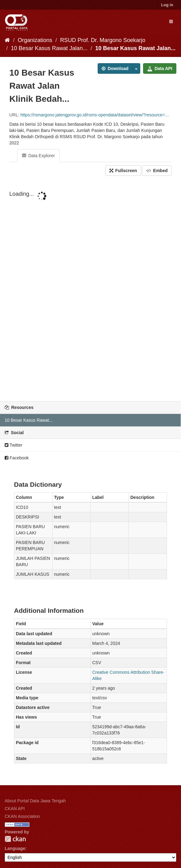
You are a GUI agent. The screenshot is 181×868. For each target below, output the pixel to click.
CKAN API (15, 809)
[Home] (7, 40)
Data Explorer (38, 156)
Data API (160, 68)
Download (115, 68)
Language (15, 848)
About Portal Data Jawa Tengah (35, 801)
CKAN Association (22, 816)
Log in (167, 5)
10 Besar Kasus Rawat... (29, 420)
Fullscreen (123, 171)
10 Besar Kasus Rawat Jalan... (49, 48)
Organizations (35, 40)
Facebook (17, 458)
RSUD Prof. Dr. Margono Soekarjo (103, 40)
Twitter (14, 445)
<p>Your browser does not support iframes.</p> (90, 289)
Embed (157, 171)
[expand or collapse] (171, 21)
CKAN (15, 839)
